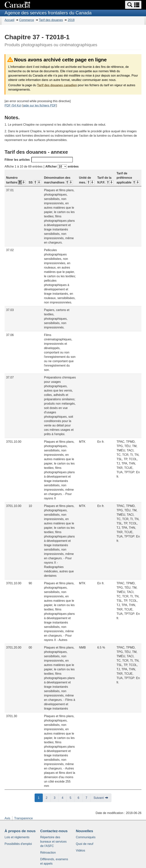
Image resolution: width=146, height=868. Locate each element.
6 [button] (80, 797)
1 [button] (40, 797)
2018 (71, 20)
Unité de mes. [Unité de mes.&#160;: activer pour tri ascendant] (87, 180)
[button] (133, 5)
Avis (7, 818)
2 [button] (48, 797)
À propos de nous (20, 831)
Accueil (10, 20)
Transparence (23, 818)
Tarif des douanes (51, 20)
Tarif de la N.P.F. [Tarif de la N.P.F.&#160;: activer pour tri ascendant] (105, 180)
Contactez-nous (54, 831)
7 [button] (88, 797)
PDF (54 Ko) (13, 105)
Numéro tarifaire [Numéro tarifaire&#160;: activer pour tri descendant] (16, 180)
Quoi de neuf (85, 844)
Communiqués (86, 837)
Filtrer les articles (39, 160)
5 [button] (72, 797)
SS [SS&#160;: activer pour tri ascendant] (35, 182)
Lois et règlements (17, 837)
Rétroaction (48, 853)
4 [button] (64, 797)
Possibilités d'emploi (18, 844)
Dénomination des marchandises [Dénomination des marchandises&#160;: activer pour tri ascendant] (58, 180)
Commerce (27, 20)
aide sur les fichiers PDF (40, 105)
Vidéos (81, 850)
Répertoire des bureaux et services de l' (54, 842)
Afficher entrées (62, 166)
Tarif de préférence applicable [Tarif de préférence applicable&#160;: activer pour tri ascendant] (128, 178)
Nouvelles (85, 831)
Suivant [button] (99, 798)
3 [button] (56, 797)
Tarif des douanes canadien (57, 85)
